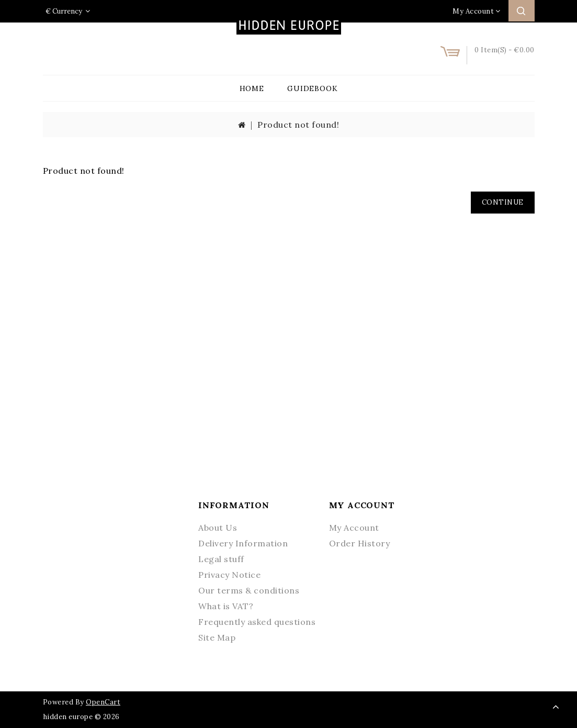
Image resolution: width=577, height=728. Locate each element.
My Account (354, 528)
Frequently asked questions (257, 622)
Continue (503, 202)
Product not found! (298, 125)
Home (252, 88)
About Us (218, 528)
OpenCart (103, 702)
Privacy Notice (229, 575)
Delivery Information (243, 543)
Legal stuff (221, 559)
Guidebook (312, 88)
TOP (556, 707)
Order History (360, 543)
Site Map (217, 637)
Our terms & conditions (249, 590)
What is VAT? (226, 606)
